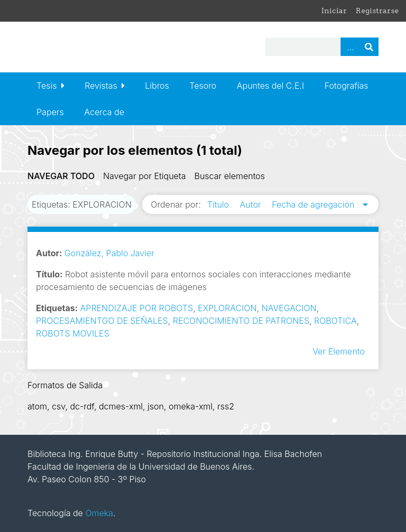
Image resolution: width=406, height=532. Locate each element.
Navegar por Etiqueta (145, 176)
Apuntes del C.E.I (270, 86)
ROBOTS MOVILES (73, 333)
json (156, 406)
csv (58, 406)
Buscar (369, 47)
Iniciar (334, 11)
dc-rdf (82, 406)
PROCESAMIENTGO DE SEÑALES (102, 321)
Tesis (47, 86)
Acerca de (104, 112)
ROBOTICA (335, 321)
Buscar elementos (230, 176)
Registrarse (377, 11)
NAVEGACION (289, 308)
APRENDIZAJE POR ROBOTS (137, 308)
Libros (157, 86)
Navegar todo (61, 176)
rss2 (226, 406)
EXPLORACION (227, 308)
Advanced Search (350, 47)
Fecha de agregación (314, 204)
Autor (252, 204)
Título (219, 204)
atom (37, 406)
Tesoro (203, 86)
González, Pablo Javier (109, 253)
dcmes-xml (121, 406)
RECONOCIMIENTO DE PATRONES (241, 321)
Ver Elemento (339, 351)
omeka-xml (191, 406)
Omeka (99, 513)
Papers (50, 112)
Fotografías (347, 86)
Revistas (101, 86)
